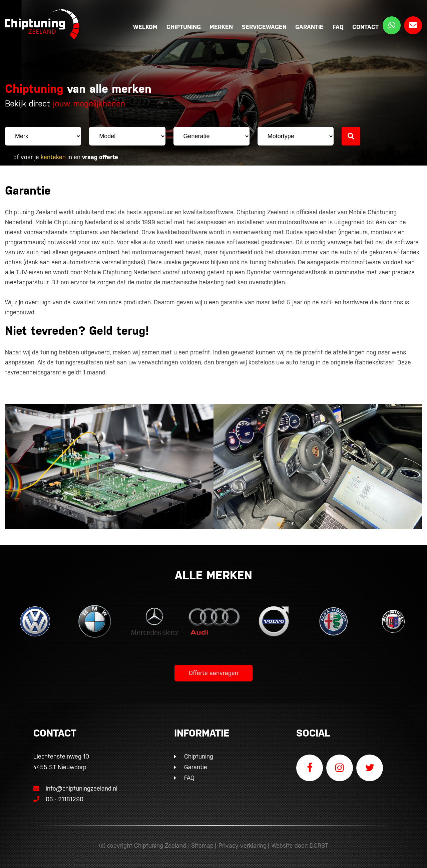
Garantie (309, 27)
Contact (365, 27)
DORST (319, 845)
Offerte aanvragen (213, 673)
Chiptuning (184, 27)
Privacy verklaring (243, 845)
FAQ (338, 27)
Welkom (145, 27)
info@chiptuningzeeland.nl (75, 788)
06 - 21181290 (58, 799)
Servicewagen (264, 27)
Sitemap (202, 845)
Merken (221, 27)
